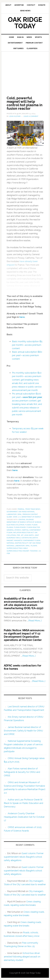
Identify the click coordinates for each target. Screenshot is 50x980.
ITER (18, 535)
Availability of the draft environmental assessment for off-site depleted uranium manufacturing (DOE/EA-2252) (24, 603)
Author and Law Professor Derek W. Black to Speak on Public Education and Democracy (23, 803)
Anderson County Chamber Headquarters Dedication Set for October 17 (24, 817)
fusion (28, 525)
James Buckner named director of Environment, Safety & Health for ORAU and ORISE (23, 731)
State (15, 517)
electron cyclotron (16, 525)
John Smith (29, 535)
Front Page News (33, 509)
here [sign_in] (22, 317)
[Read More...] (35, 621)
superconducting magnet (18, 551)
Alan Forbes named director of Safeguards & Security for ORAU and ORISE (22, 772)
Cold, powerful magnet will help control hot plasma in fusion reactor (25, 103)
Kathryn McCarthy (30, 538)
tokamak (34, 551)
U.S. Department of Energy (30, 517)
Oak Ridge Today (25, 23)
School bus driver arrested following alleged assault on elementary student (22, 957)
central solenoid (26, 520)
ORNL (20, 514)
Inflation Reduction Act (24, 533)
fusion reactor (33, 527)
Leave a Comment (31, 116)
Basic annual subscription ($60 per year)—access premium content (27, 355)
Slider (9, 517)
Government (12, 512)
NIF (30, 543)
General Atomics (14, 530)
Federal (21, 509)
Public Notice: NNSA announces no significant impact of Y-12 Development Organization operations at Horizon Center (24, 635)
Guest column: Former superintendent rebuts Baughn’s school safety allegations (24, 857)
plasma (34, 546)
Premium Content (30, 514)
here (15, 470)
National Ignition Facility (18, 543)
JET (22, 535)
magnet (10, 540)
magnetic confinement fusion (27, 540)
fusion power (20, 527)
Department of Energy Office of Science (24, 522)
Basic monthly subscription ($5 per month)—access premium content (27, 345)
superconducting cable (17, 548)
